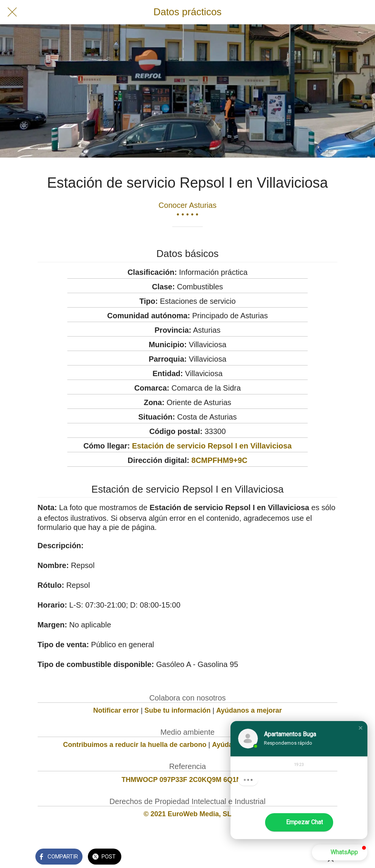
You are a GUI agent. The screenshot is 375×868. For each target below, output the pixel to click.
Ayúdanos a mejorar (249, 710)
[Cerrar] (12, 12)
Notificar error (116, 710)
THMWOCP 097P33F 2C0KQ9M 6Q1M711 (188, 780)
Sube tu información (178, 710)
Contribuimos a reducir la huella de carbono (135, 745)
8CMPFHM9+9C (219, 460)
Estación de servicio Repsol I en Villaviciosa (212, 446)
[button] (361, 728)
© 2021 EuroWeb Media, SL (187, 814)
